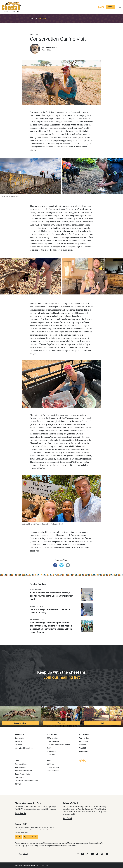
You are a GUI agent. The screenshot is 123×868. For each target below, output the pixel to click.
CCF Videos (19, 784)
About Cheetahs (21, 767)
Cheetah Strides (53, 767)
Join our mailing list (62, 677)
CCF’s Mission (52, 738)
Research (18, 741)
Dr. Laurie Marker (53, 741)
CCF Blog (42, 18)
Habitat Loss (19, 777)
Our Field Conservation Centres (58, 745)
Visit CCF (83, 748)
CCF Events (84, 741)
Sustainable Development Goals (26, 781)
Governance (51, 751)
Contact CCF (84, 751)
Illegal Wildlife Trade (22, 774)
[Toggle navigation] (120, 7)
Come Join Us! (20, 813)
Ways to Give (84, 738)
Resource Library (21, 723)
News (32, 18)
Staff (49, 748)
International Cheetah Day (24, 748)
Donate (111, 7)
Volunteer (61, 723)
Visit (102, 723)
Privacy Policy (44, 865)
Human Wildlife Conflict (23, 771)
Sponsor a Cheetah (31, 837)
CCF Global (51, 755)
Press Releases (53, 771)
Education (18, 745)
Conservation (20, 738)
